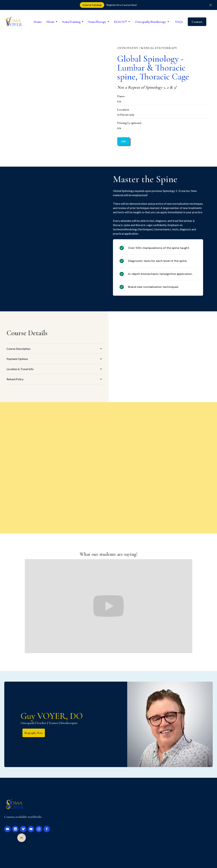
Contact (197, 22)
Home (38, 22)
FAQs (179, 22)
